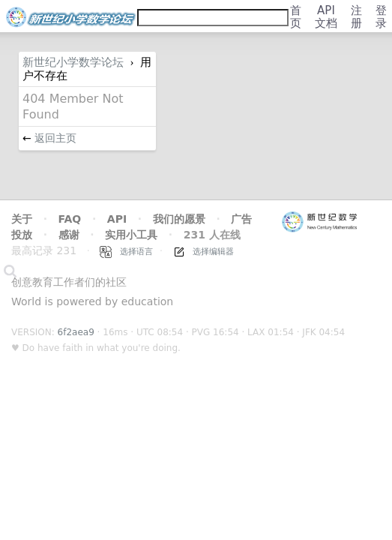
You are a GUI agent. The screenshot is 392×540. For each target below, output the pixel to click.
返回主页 (55, 138)
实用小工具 (131, 235)
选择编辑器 (204, 252)
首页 (296, 17)
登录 (381, 17)
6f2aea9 (76, 332)
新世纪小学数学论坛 (73, 62)
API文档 (326, 17)
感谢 (69, 235)
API (117, 219)
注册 (356, 17)
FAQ (70, 219)
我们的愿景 (179, 219)
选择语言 (126, 252)
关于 (22, 219)
